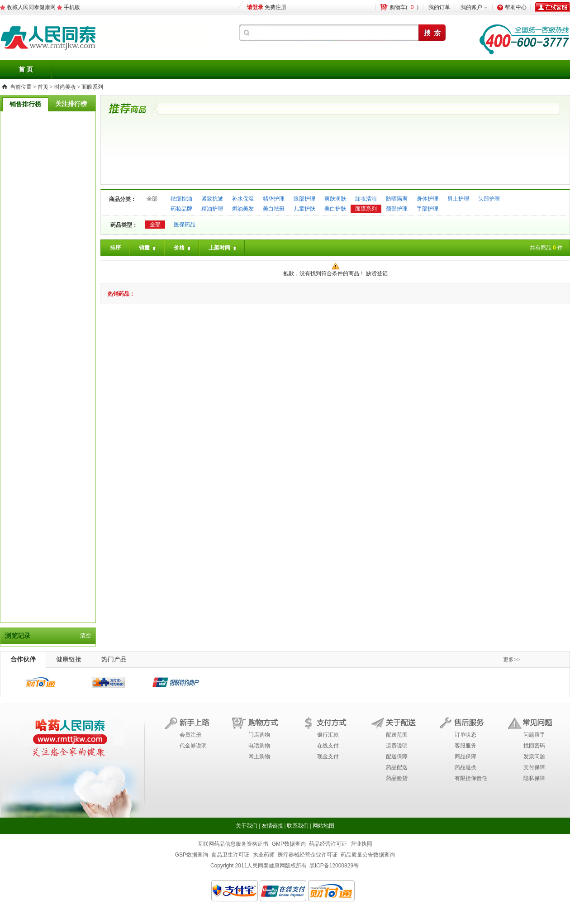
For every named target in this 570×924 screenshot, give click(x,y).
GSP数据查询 (192, 855)
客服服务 (465, 746)
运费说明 (397, 746)
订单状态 (465, 735)
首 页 (26, 69)
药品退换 (465, 767)
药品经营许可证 (328, 844)
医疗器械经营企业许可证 (308, 855)
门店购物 (259, 735)
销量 (148, 248)
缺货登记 (377, 273)
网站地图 (323, 826)
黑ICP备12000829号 (334, 866)
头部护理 (489, 199)
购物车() (404, 7)
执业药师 (264, 855)
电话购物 (259, 746)
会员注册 (190, 735)
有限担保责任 (471, 778)
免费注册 (275, 7)
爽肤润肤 (335, 199)
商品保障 (465, 756)
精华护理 (274, 199)
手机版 (72, 7)
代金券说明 (193, 746)
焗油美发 (243, 209)
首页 (43, 87)
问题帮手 (534, 735)
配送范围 (397, 735)
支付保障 (534, 767)
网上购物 (259, 756)
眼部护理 (304, 199)
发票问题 (534, 756)
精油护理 (212, 209)
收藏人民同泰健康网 (31, 7)
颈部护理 (397, 209)
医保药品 (185, 225)
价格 (183, 248)
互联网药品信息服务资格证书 (233, 844)
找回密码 (534, 746)
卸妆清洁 (366, 199)
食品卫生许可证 (230, 855)
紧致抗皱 (212, 199)
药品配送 (397, 767)
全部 (152, 199)
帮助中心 (516, 7)
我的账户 (471, 7)
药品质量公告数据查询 (368, 855)
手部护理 (427, 209)
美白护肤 (335, 209)
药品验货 (397, 778)
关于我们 (247, 826)
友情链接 (272, 826)
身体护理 (427, 199)
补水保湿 (243, 199)
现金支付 (328, 756)
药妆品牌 (181, 209)
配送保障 (397, 756)
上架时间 (223, 248)
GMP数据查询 (289, 844)
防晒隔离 (397, 199)
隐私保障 (534, 778)
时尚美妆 (65, 87)
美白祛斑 (274, 209)
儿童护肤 (304, 209)
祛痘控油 (181, 199)
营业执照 (361, 844)
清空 (85, 636)
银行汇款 (328, 735)
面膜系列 (92, 87)
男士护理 (458, 199)
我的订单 (439, 7)
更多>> (512, 660)
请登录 (255, 7)
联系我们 (298, 826)
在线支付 (328, 746)
